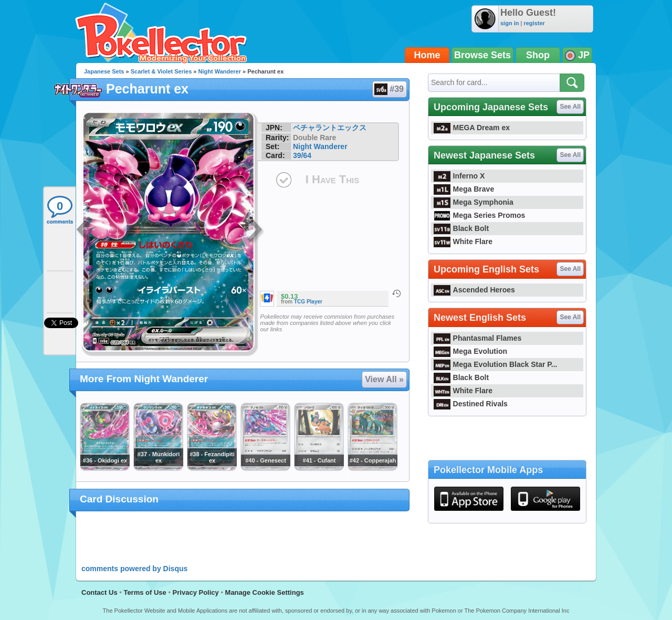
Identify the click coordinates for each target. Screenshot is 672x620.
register (534, 23)
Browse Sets (482, 55)
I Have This (332, 179)
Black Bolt (461, 228)
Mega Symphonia (474, 202)
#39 (389, 89)
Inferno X (459, 176)
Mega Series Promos (479, 215)
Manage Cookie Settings (265, 592)
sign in (510, 23)
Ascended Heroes (474, 290)
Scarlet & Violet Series (161, 71)
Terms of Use (145, 592)
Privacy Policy (196, 592)
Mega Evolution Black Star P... (496, 364)
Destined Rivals (471, 404)
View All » (384, 379)
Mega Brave (464, 189)
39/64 (302, 155)
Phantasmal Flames (477, 338)
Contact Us (99, 592)
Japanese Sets (104, 71)
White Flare (463, 241)
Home (427, 55)
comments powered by (134, 569)
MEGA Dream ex (472, 128)
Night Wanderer (220, 71)
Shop (538, 55)
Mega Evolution (470, 351)
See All (570, 107)
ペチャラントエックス (330, 128)
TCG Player (308, 302)
